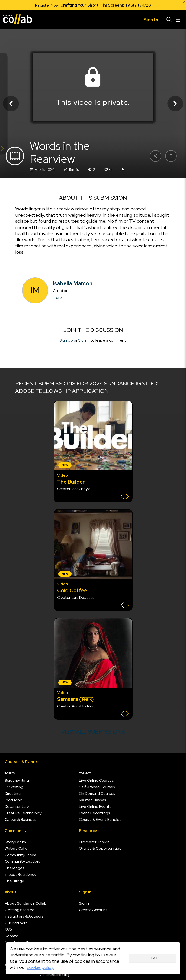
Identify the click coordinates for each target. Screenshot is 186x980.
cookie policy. (41, 967)
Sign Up (66, 340)
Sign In (84, 340)
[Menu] (178, 20)
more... (59, 298)
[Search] (169, 20)
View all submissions (93, 732)
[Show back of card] (125, 497)
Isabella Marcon (73, 283)
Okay (153, 958)
